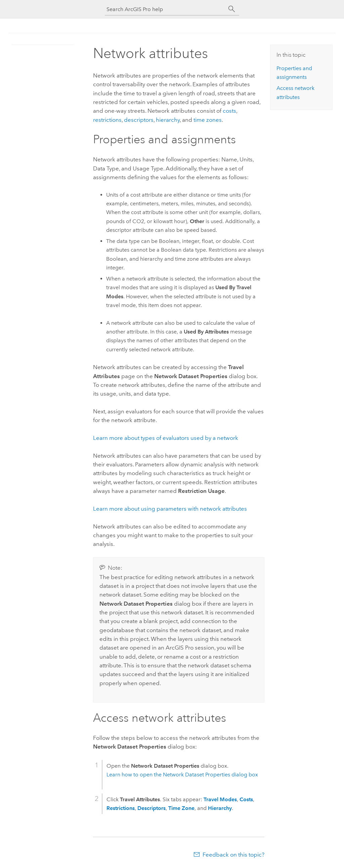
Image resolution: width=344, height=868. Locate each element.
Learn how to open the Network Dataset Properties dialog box (182, 775)
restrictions (107, 120)
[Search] (232, 9)
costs (229, 111)
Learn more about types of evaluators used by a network (166, 438)
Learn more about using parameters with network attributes (170, 509)
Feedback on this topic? (233, 855)
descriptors (139, 120)
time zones (208, 120)
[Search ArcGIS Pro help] (165, 9)
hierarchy (168, 120)
